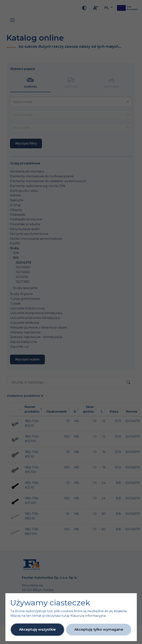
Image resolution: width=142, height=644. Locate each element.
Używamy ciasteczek (50, 603)
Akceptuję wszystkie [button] (37, 630)
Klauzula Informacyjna (88, 616)
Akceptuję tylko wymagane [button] (99, 630)
